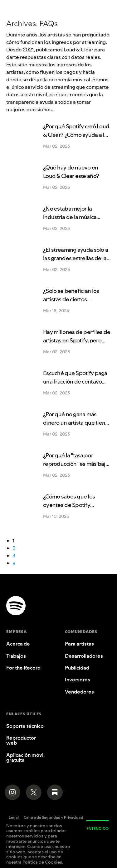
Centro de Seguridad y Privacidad (54, 818)
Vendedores (79, 692)
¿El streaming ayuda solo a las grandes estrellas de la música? (76, 258)
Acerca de (18, 644)
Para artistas (79, 644)
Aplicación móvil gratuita (25, 757)
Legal (14, 818)
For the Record (23, 668)
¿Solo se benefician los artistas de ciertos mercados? (71, 299)
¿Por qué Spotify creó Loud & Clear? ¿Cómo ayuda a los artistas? (76, 135)
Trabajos (16, 656)
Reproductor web (21, 740)
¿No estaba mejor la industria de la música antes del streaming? (70, 217)
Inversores (78, 680)
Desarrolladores (84, 656)
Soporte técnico (25, 726)
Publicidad (77, 668)
